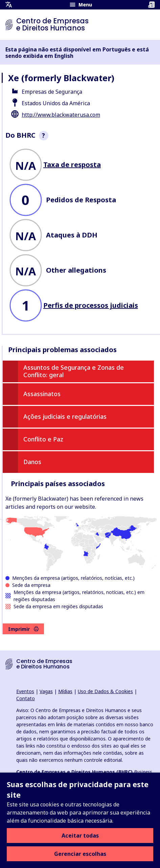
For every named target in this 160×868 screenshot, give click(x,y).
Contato (26, 698)
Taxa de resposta (72, 165)
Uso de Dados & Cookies (105, 691)
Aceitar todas (80, 836)
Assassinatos (42, 394)
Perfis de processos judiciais (91, 305)
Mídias (65, 691)
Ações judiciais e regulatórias (65, 416)
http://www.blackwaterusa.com (61, 115)
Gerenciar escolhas (80, 854)
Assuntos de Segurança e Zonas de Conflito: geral (74, 371)
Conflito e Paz (43, 439)
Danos (32, 462)
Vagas (46, 691)
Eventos (25, 691)
